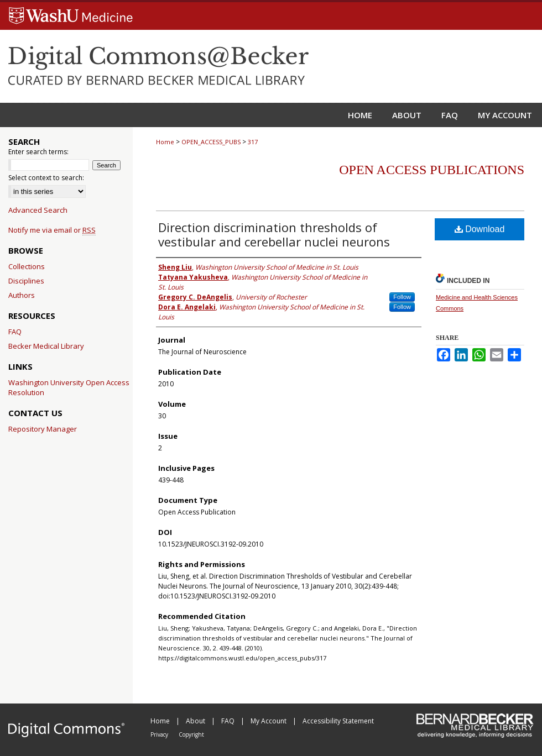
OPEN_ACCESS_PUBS (211, 142)
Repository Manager (43, 429)
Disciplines (26, 281)
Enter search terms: (38, 152)
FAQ (15, 332)
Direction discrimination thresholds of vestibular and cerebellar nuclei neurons (274, 234)
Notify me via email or (52, 230)
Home (165, 142)
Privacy (160, 734)
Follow (402, 297)
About (196, 721)
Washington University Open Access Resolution (69, 387)
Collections (27, 266)
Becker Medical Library (46, 346)
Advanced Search (38, 210)
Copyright (191, 734)
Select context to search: (46, 178)
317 (253, 142)
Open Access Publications (432, 170)
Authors (22, 295)
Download (480, 229)
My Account (269, 721)
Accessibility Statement (338, 721)
